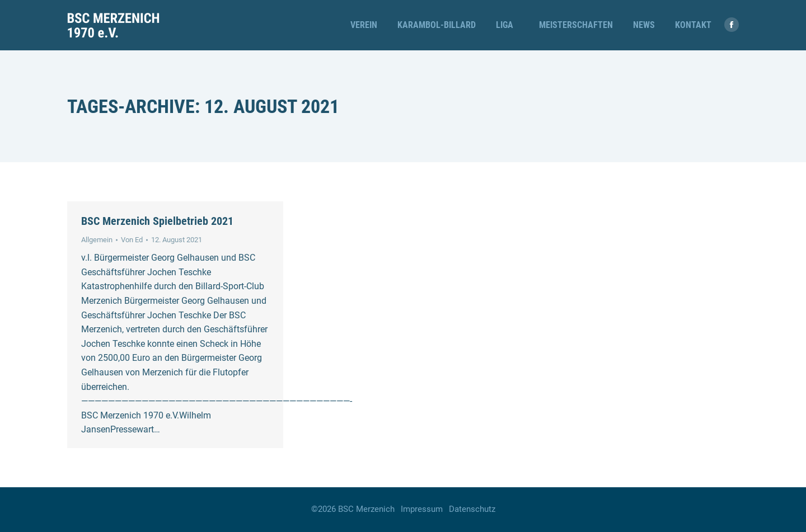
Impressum (422, 509)
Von (132, 240)
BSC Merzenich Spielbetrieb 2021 (157, 221)
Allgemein (97, 240)
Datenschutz (472, 509)
